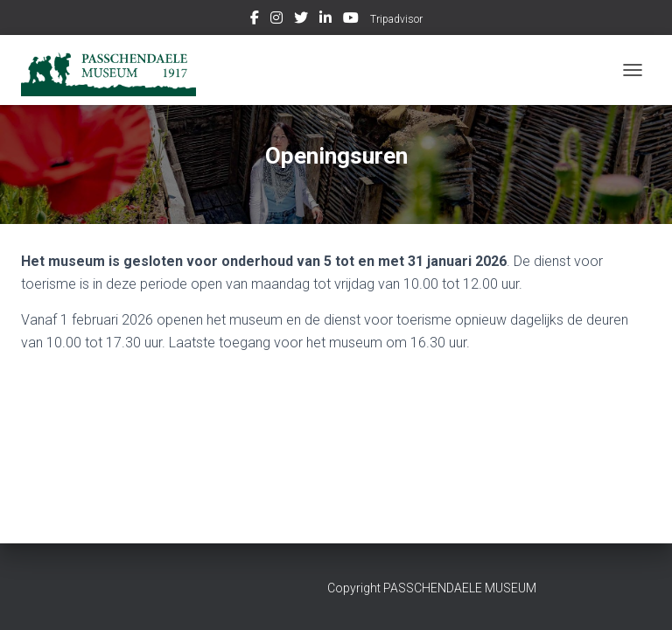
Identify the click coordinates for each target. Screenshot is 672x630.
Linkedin (325, 20)
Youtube (351, 20)
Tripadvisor (396, 19)
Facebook (255, 20)
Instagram (276, 20)
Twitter (301, 20)
